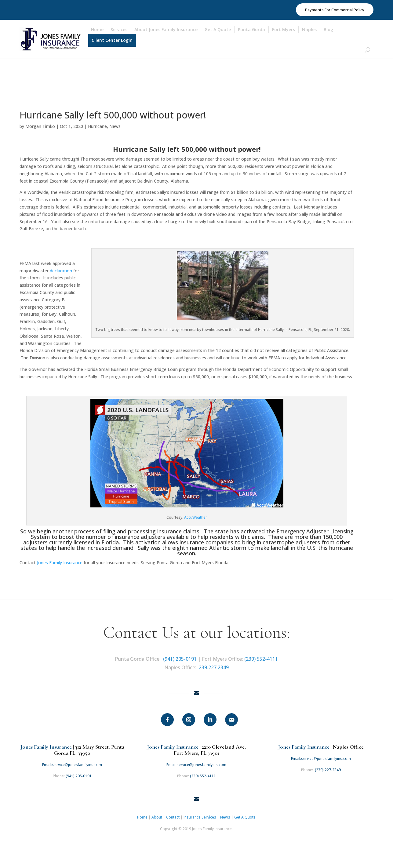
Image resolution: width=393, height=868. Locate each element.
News (115, 124)
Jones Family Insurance (60, 560)
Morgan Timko (40, 124)
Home (97, 29)
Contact (173, 814)
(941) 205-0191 (180, 656)
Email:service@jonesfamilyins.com (72, 762)
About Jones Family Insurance (166, 29)
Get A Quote (218, 29)
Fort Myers (284, 29)
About (157, 814)
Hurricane (97, 124)
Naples (309, 29)
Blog (328, 29)
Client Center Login (112, 40)
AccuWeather (196, 515)
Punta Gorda (251, 29)
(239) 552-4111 (261, 656)
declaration (61, 268)
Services (119, 29)
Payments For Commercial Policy (335, 10)
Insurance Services (200, 814)
